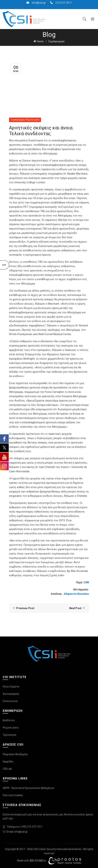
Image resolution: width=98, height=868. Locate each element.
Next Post (75, 608)
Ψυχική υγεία (32, 120)
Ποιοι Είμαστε (11, 687)
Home (40, 41)
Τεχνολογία (9, 735)
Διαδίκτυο (9, 720)
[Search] (85, 19)
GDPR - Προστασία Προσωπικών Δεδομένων (28, 788)
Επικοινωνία (10, 701)
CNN (86, 582)
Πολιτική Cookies (13, 795)
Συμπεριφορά (56, 41)
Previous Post (25, 608)
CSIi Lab (7, 769)
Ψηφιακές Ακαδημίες (15, 754)
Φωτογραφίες (11, 694)
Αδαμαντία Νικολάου (76, 594)
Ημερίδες (8, 761)
